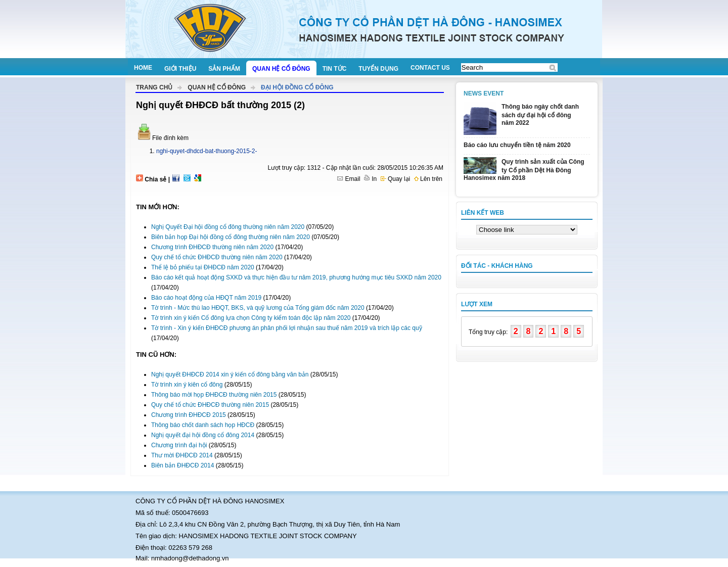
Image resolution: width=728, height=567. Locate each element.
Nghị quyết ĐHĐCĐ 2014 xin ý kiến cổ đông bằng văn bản (230, 374)
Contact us (430, 68)
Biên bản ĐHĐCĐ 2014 (183, 465)
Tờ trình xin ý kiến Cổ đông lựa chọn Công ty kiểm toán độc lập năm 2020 (251, 318)
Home (143, 68)
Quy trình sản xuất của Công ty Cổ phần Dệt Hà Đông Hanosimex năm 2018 (524, 170)
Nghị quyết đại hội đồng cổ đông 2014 (203, 435)
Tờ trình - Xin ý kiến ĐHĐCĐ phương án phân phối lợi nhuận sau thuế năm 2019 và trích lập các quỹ (287, 328)
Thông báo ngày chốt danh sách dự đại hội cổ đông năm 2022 (540, 115)
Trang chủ (154, 87)
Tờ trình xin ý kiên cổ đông (187, 385)
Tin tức (335, 69)
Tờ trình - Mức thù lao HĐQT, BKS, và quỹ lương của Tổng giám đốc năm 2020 (258, 308)
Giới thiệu (180, 69)
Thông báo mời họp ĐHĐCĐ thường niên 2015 (214, 395)
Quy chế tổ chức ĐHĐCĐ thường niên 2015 (210, 405)
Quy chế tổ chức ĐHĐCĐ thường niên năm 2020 (217, 257)
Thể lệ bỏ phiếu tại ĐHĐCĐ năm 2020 (203, 267)
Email (349, 179)
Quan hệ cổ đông (281, 69)
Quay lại (396, 179)
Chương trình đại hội (179, 445)
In (370, 179)
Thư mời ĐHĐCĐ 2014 (182, 455)
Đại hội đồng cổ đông (297, 87)
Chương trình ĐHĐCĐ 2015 (189, 415)
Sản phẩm (224, 69)
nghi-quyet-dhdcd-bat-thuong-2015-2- (207, 151)
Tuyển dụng (378, 69)
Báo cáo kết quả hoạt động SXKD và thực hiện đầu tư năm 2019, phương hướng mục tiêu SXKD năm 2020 (296, 277)
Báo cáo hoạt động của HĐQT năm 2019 (206, 298)
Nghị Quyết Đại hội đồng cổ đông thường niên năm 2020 (228, 227)
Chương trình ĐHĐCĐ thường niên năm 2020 (212, 247)
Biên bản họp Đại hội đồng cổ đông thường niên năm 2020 (231, 237)
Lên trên (428, 179)
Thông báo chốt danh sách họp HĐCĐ (203, 425)
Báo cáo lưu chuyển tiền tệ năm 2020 (517, 145)
